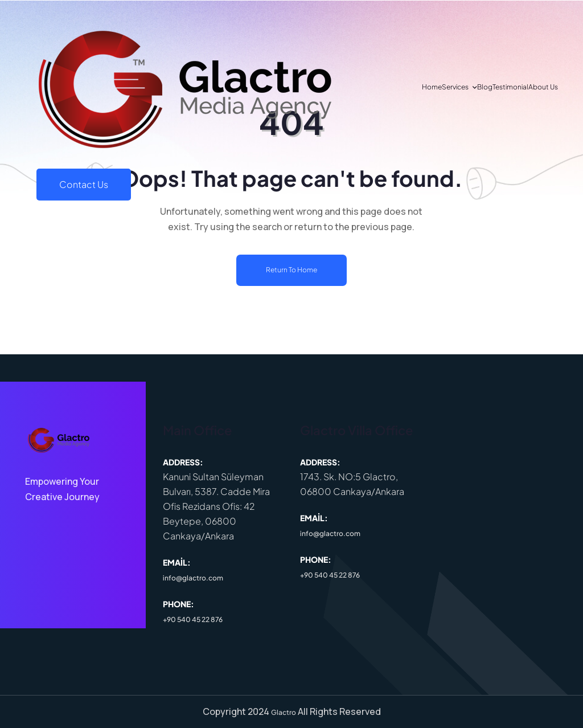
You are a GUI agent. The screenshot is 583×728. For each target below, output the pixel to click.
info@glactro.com (193, 578)
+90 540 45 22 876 (193, 619)
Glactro (284, 712)
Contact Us (511, 193)
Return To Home (291, 270)
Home (41, 193)
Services (79, 193)
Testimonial (163, 193)
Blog (123, 193)
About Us (212, 193)
